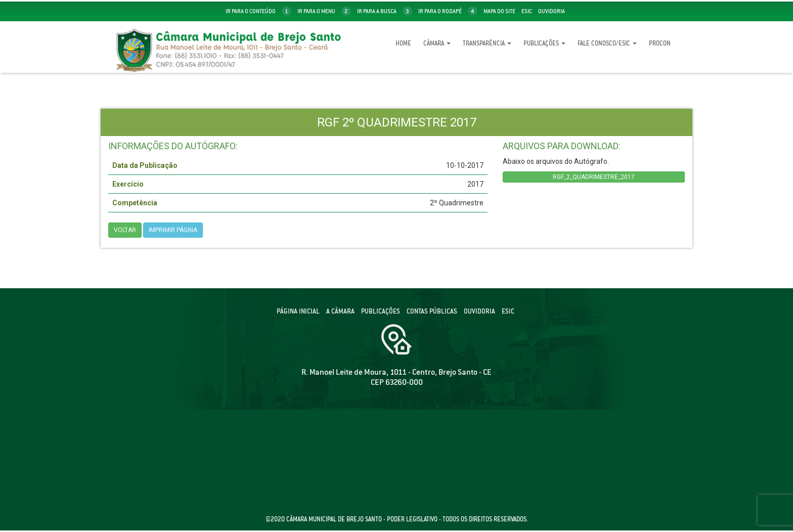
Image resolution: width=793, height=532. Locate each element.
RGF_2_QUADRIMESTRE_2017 (594, 177)
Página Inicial (298, 311)
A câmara (340, 311)
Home (403, 43)
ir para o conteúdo (258, 11)
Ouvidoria (552, 11)
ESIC (508, 311)
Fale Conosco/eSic (607, 43)
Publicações (544, 43)
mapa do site (499, 11)
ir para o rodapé (448, 11)
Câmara (437, 43)
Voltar (125, 230)
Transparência (487, 43)
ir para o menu (324, 11)
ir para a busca (385, 11)
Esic (527, 11)
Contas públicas (432, 311)
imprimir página (173, 230)
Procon (660, 43)
